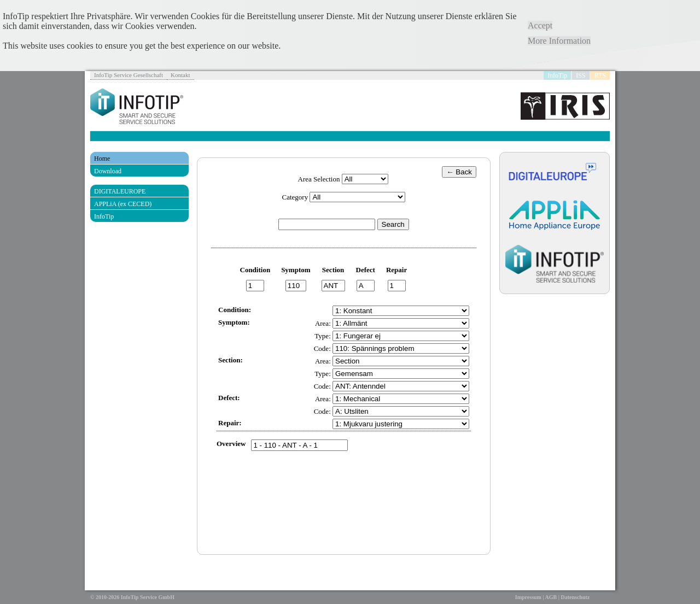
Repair (396, 270)
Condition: (235, 310)
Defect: (229, 398)
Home (102, 159)
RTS (600, 75)
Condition (255, 270)
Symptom (296, 270)
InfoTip (557, 75)
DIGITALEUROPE (120, 191)
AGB (551, 597)
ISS (581, 75)
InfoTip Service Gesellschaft (129, 75)
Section (333, 270)
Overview (231, 444)
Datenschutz (575, 597)
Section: (231, 360)
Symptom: (234, 322)
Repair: (230, 423)
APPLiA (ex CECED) (123, 204)
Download (108, 171)
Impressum (528, 597)
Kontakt (180, 75)
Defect (366, 270)
